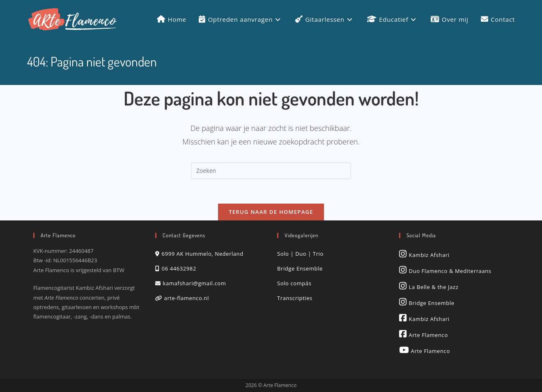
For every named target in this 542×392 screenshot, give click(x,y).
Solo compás (294, 283)
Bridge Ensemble (300, 268)
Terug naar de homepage (271, 212)
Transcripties (295, 298)
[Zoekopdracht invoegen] (271, 171)
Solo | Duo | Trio (300, 254)
